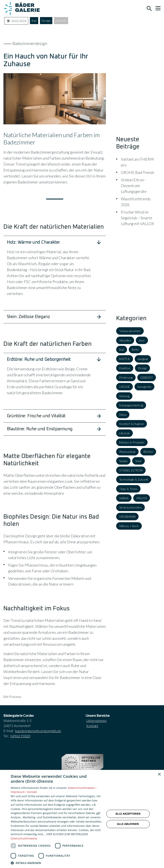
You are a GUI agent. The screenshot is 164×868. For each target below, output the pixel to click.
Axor (142, 340)
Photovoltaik (127, 452)
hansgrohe (144, 387)
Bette (135, 350)
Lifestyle (61, 21)
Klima (123, 415)
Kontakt (92, 726)
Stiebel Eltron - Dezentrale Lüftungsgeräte (134, 186)
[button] (158, 8)
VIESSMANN (127, 517)
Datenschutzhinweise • (82, 788)
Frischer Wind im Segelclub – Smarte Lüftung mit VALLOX (137, 218)
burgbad (143, 359)
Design (46, 21)
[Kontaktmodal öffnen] (140, 9)
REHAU (148, 452)
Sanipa (123, 461)
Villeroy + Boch (129, 526)
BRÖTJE (125, 359)
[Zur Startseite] (22, 9)
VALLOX (142, 498)
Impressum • (19, 792)
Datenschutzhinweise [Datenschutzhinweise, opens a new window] (24, 838)
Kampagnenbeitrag (131, 405)
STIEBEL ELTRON (131, 470)
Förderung (126, 377)
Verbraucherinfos (130, 507)
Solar (138, 461)
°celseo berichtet (130, 331)
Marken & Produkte (132, 442)
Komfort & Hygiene (132, 424)
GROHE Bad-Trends (138, 172)
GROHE (124, 387)
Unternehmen (96, 720)
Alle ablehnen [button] (128, 824)
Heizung (124, 396)
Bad (34, 21)
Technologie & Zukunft (134, 479)
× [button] (159, 774)
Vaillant (124, 498)
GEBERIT (147, 377)
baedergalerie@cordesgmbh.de (38, 731)
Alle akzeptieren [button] (128, 814)
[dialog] (82, 819)
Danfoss (125, 368)
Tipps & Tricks (128, 489)
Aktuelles (125, 340)
